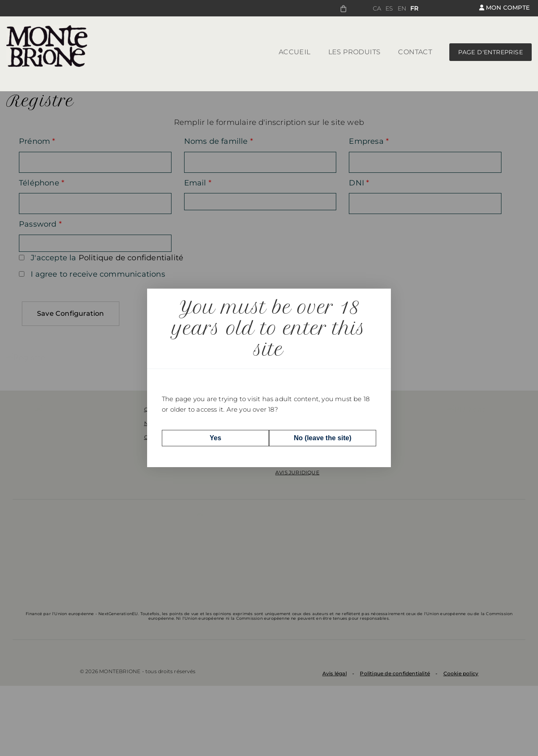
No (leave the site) (323, 438)
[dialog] (269, 378)
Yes (216, 438)
